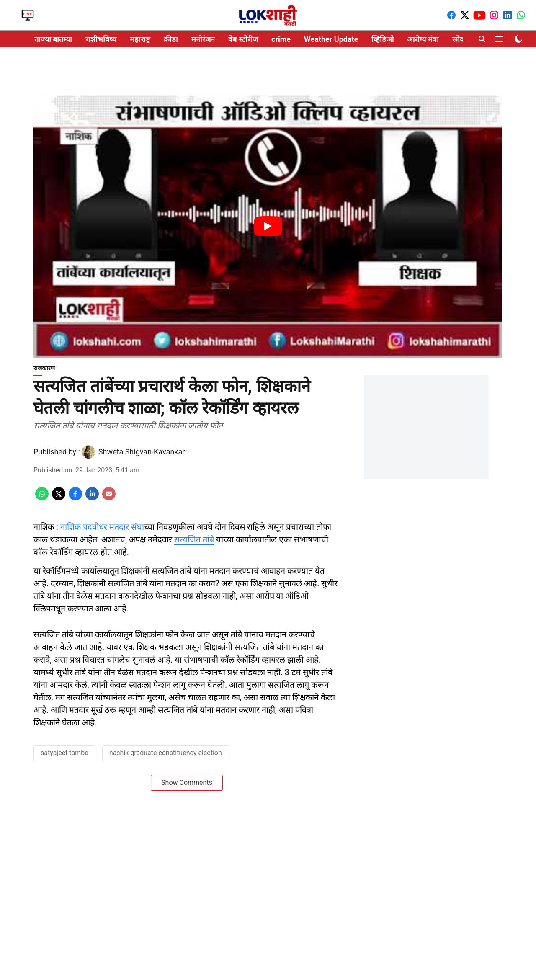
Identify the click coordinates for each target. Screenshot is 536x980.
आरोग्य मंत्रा (423, 39)
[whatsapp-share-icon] (42, 498)
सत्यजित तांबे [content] (194, 539)
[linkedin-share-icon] (92, 498)
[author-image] (88, 452)
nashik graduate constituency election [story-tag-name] (166, 753)
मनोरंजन (203, 39)
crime (281, 39)
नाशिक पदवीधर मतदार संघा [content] (102, 527)
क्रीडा (171, 39)
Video (58, 15)
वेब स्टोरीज (243, 39)
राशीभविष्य (101, 39)
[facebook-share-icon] (75, 498)
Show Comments (187, 783)
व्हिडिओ (383, 39)
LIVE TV (28, 15)
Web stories (88, 15)
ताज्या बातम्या (53, 39)
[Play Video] (268, 226)
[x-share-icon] (59, 498)
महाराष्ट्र (140, 39)
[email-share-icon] (109, 498)
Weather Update (331, 39)
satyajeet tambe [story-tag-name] (64, 753)
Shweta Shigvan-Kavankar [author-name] (142, 452)
